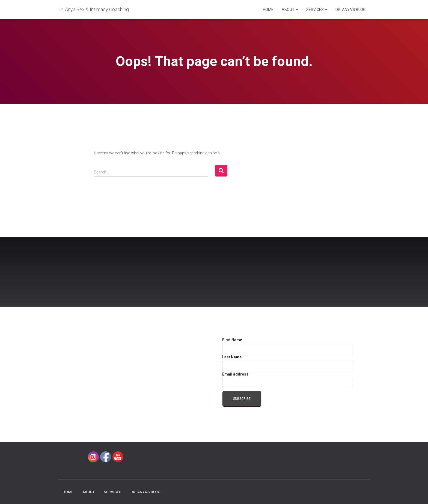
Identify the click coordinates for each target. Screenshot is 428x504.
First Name (232, 340)
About (290, 10)
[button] (297, 10)
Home (268, 10)
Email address (235, 374)
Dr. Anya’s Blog (350, 10)
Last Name (232, 357)
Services (317, 10)
